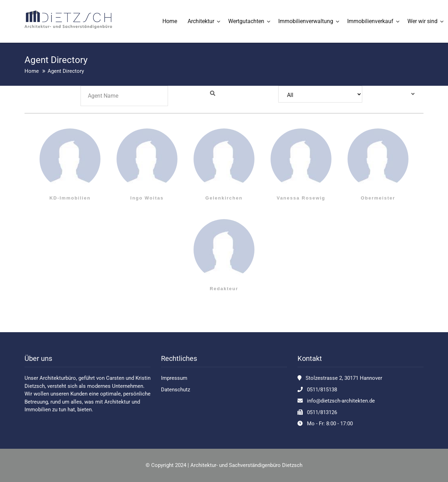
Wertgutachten (246, 21)
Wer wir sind (422, 21)
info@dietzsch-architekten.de (341, 401)
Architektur (201, 21)
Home (170, 21)
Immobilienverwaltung (306, 21)
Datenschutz (176, 390)
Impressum (174, 378)
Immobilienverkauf (370, 21)
